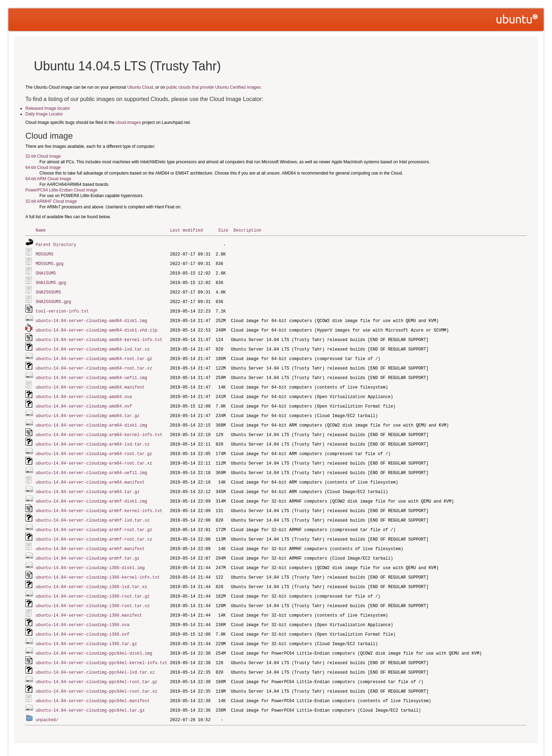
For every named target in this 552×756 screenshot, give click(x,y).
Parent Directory (56, 244)
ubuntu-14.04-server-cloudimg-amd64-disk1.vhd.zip (96, 326)
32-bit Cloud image (43, 156)
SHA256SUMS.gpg (53, 299)
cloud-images (128, 122)
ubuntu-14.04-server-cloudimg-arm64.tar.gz (87, 482)
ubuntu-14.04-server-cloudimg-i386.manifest (89, 601)
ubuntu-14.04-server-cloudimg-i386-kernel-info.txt (98, 564)
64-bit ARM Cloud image (48, 179)
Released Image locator (48, 108)
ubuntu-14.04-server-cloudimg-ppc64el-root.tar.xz (96, 674)
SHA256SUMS (48, 290)
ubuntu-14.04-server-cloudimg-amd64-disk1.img (91, 317)
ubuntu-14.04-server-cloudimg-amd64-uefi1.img (91, 372)
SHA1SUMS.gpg (51, 281)
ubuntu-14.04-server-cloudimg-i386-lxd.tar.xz (91, 574)
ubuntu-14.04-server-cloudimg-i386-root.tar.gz (93, 583)
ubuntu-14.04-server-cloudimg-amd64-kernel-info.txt (99, 336)
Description (247, 230)
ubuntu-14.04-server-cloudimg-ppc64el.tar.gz (90, 692)
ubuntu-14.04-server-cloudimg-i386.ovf (82, 619)
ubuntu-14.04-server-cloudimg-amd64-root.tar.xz (94, 363)
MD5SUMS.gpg (49, 262)
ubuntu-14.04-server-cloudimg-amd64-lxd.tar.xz (93, 345)
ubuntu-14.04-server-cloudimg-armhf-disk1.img (91, 491)
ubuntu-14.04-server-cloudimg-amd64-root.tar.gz (94, 354)
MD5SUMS (44, 253)
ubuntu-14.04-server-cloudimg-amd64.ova (84, 390)
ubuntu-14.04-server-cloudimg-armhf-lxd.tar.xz (93, 509)
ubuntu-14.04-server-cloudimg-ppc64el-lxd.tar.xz (95, 656)
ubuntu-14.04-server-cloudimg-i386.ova (82, 610)
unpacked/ (47, 702)
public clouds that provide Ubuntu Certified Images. (214, 87)
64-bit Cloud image (43, 168)
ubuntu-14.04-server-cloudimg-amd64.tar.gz (87, 409)
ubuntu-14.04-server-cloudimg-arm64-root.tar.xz (94, 455)
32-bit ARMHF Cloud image (51, 201)
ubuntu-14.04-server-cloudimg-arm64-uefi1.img (91, 464)
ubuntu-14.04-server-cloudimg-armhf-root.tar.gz (94, 519)
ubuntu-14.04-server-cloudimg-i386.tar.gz (86, 628)
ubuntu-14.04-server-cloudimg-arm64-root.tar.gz (94, 445)
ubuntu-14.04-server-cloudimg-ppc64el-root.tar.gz (96, 665)
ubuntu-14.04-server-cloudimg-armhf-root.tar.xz (94, 528)
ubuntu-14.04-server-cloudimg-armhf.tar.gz (87, 546)
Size (223, 230)
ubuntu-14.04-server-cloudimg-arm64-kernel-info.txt (99, 427)
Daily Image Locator (44, 114)
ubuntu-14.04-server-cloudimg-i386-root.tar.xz (93, 592)
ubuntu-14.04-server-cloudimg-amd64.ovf (84, 400)
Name (41, 230)
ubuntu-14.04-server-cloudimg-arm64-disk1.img (91, 418)
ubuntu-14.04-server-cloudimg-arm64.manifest (90, 473)
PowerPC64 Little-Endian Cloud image (61, 190)
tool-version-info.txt (62, 308)
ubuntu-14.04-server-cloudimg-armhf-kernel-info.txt (99, 500)
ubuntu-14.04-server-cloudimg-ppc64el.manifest (93, 683)
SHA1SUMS (46, 272)
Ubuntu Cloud (140, 87)
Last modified (187, 230)
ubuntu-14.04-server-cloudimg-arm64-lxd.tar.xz (93, 436)
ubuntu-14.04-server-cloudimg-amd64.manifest (90, 381)
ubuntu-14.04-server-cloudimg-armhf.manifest (90, 537)
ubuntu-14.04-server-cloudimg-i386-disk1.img (90, 555)
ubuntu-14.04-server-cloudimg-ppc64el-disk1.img (94, 638)
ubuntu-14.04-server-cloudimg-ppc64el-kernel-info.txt (101, 647)
